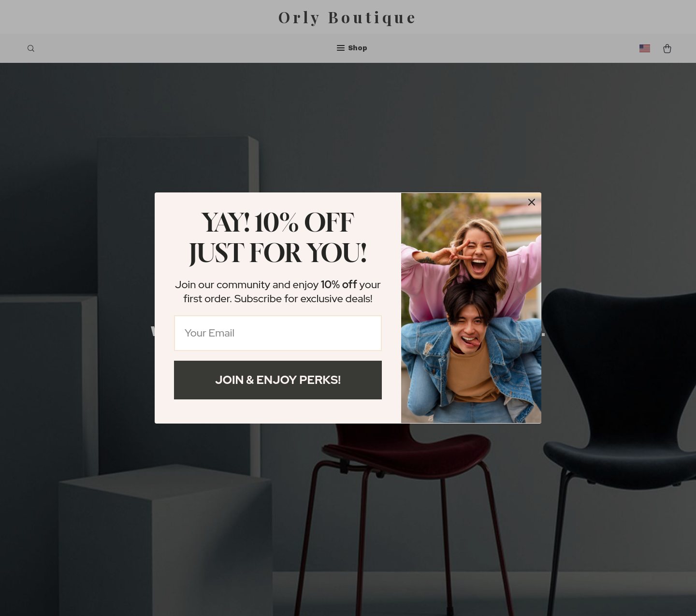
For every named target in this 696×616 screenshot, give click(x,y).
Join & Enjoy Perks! (278, 380)
